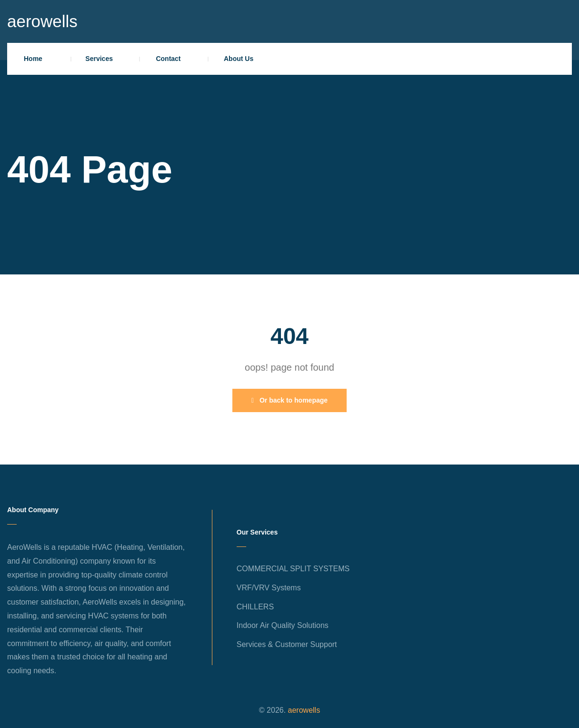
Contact (168, 59)
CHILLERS (255, 607)
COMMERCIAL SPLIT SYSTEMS (293, 569)
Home (33, 59)
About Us (239, 59)
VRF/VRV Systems (269, 588)
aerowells (42, 21)
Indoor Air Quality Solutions (283, 625)
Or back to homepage (289, 400)
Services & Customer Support (287, 644)
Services (99, 59)
